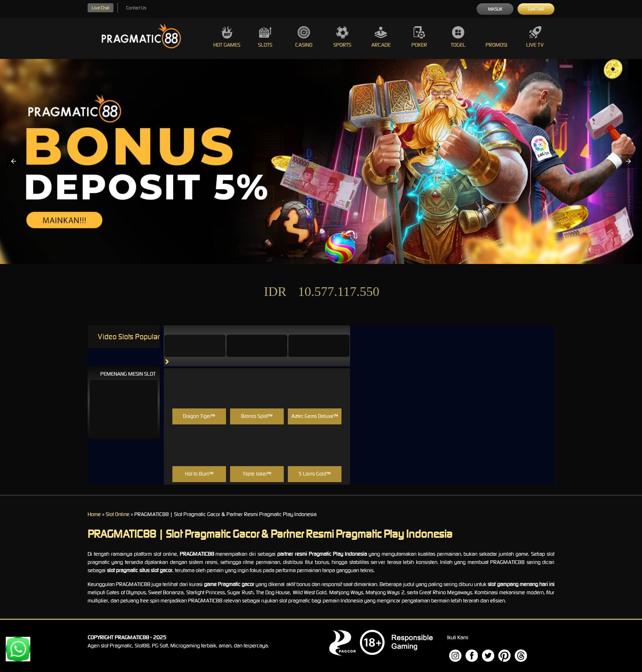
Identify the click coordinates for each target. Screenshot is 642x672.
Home (94, 514)
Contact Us (136, 8)
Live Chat (101, 8)
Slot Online (118, 514)
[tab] (195, 346)
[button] (14, 161)
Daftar (536, 9)
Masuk (495, 9)
